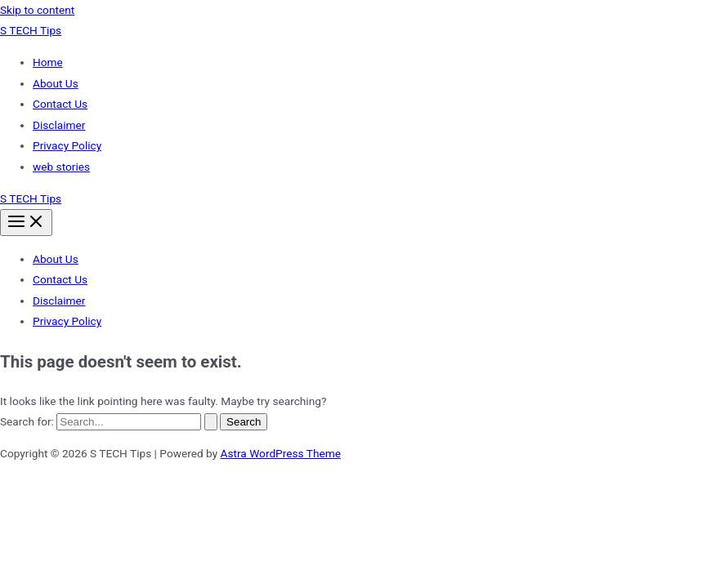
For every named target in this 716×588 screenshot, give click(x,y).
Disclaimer (59, 125)
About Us (56, 83)
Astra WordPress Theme (281, 453)
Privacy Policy (67, 145)
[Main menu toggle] (26, 223)
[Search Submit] (211, 422)
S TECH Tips (31, 30)
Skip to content (37, 10)
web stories (61, 167)
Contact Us (60, 104)
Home (48, 62)
